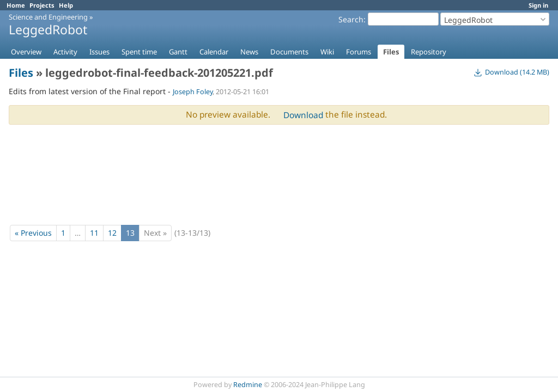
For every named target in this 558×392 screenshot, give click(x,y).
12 (112, 233)
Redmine (248, 385)
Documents (289, 52)
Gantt (178, 52)
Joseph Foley (193, 92)
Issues (99, 52)
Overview (26, 52)
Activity (65, 52)
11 (94, 233)
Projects (42, 5)
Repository (429, 52)
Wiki (327, 52)
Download (303, 115)
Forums (359, 52)
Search (351, 19)
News (249, 52)
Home (16, 5)
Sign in (538, 5)
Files (391, 52)
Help (66, 5)
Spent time (139, 52)
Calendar (214, 52)
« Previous (33, 233)
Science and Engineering (48, 17)
